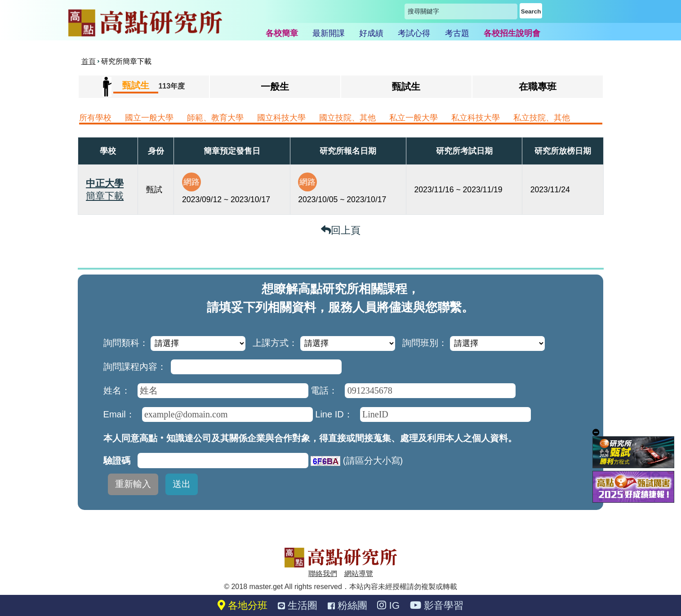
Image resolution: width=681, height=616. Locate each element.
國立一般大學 (149, 118)
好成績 (371, 33)
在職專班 (538, 86)
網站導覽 (359, 574)
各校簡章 (282, 33)
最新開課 (329, 33)
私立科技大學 (476, 118)
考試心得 (414, 33)
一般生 (275, 86)
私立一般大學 (414, 118)
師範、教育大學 (215, 118)
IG (388, 605)
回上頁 (341, 230)
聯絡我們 (323, 574)
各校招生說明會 (512, 33)
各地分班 (243, 605)
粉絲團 (347, 605)
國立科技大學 (281, 118)
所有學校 (95, 118)
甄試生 (406, 86)
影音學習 (437, 605)
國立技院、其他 (347, 118)
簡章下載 (105, 196)
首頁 (89, 61)
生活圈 (298, 605)
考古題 (457, 33)
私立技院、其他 (542, 118)
